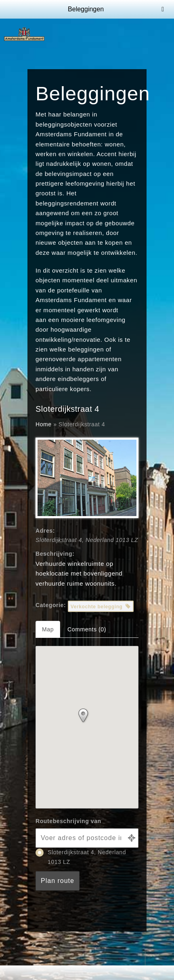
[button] (87, 718)
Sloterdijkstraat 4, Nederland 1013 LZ (81, 857)
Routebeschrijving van (68, 821)
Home (44, 424)
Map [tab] (48, 629)
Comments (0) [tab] (87, 629)
